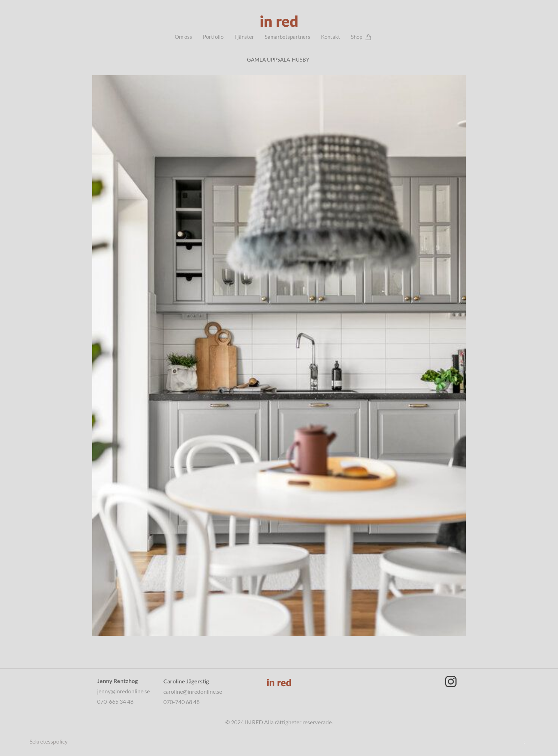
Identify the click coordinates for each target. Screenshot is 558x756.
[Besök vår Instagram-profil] (451, 682)
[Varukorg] (369, 37)
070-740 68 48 (181, 702)
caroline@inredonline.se (193, 691)
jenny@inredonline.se (124, 691)
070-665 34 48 (115, 701)
